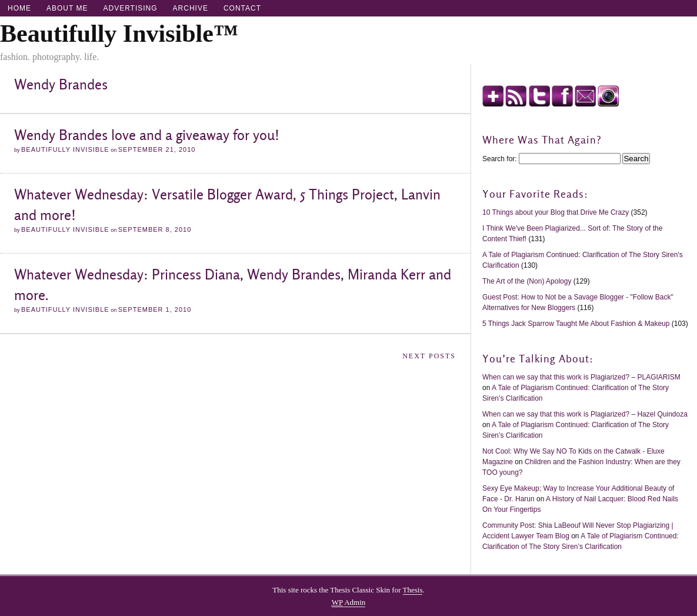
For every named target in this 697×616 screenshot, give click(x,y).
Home (19, 8)
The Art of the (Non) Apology (528, 281)
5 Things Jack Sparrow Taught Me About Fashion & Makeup (576, 324)
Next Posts (429, 356)
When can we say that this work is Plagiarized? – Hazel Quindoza (585, 414)
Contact (242, 8)
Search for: (500, 159)
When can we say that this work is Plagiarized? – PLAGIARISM (581, 377)
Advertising (130, 8)
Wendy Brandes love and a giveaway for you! (147, 135)
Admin (349, 602)
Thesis (413, 590)
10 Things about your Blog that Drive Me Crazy (556, 212)
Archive (191, 8)
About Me (67, 8)
